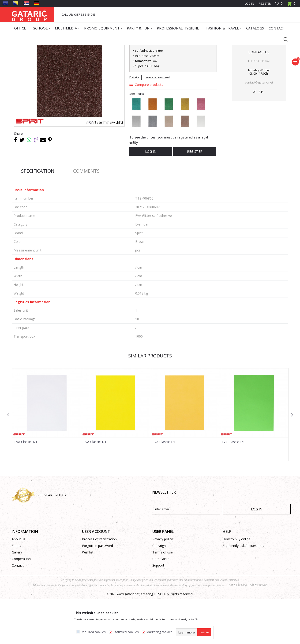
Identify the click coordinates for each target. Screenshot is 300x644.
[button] (284, 39)
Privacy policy (163, 584)
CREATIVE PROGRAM (73, 48)
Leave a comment (157, 122)
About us (19, 584)
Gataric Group (21, 48)
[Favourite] (279, 4)
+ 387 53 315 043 (259, 106)
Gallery (17, 597)
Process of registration (99, 584)
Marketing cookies (159, 632)
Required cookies (93, 632)
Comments (86, 216)
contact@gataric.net (259, 127)
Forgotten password (97, 591)
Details (134, 122)
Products (40, 48)
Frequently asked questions (243, 591)
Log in (151, 197)
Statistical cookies (126, 632)
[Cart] (291, 5)
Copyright (160, 591)
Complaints (161, 604)
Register (265, 4)
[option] (47, 460)
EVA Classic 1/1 (26, 487)
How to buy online (236, 584)
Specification (38, 216)
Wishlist (88, 597)
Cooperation (21, 604)
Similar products (150, 401)
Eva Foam (96, 48)
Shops (16, 591)
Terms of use (163, 597)
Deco (53, 48)
